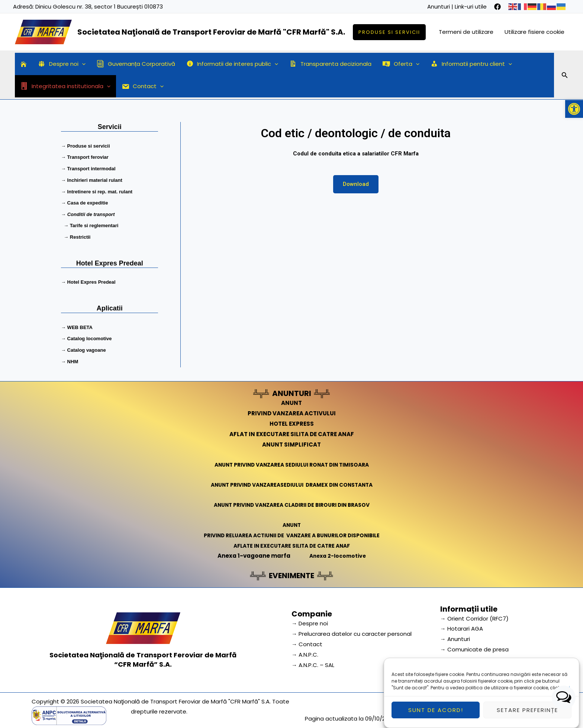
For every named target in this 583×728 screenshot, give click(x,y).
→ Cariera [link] (454, 656)
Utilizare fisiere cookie (534, 32)
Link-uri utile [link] (471, 7)
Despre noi (62, 64)
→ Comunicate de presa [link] (474, 646)
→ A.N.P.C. (305, 651)
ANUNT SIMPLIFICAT (291, 440)
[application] (82, 64)
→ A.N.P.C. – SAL (313, 661)
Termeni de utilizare (466, 32)
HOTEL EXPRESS (292, 420)
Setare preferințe (527, 714)
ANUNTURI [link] (292, 390)
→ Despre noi (310, 620)
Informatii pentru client (471, 64)
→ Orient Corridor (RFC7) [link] (474, 614)
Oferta (401, 64)
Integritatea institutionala (65, 86)
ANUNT (291, 399)
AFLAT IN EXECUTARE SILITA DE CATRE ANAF (292, 430)
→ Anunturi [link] (455, 635)
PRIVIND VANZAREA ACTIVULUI (292, 410)
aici (566, 692)
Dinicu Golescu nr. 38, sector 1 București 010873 (99, 7)
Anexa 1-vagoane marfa (252, 552)
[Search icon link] (565, 76)
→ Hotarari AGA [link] (462, 625)
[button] (574, 109)
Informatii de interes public (232, 64)
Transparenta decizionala (330, 64)
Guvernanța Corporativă (136, 64)
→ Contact (307, 640)
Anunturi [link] (439, 7)
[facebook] (497, 7)
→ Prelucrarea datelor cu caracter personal (352, 630)
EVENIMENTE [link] (291, 571)
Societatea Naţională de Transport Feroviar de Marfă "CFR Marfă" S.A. (211, 32)
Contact (143, 86)
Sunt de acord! (436, 714)
